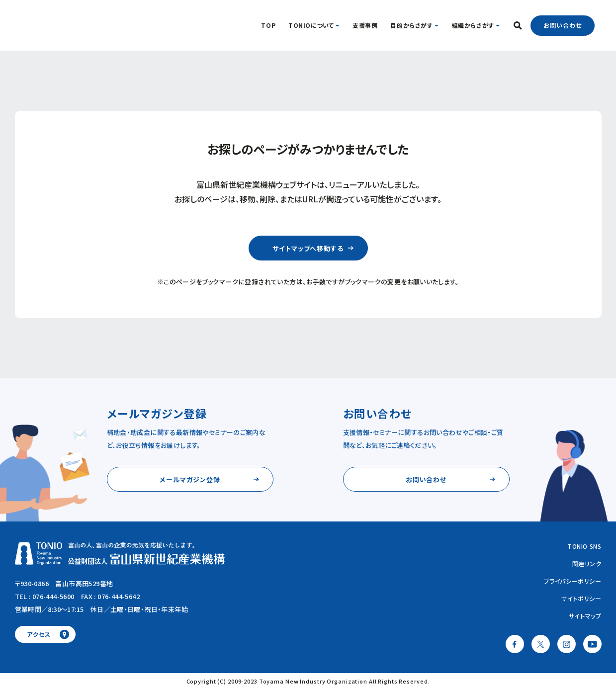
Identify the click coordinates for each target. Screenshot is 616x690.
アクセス (39, 634)
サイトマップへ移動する (308, 248)
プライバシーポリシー (573, 581)
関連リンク (587, 563)
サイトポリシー (581, 598)
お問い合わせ (562, 25)
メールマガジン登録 (190, 479)
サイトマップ (585, 616)
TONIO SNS (584, 546)
